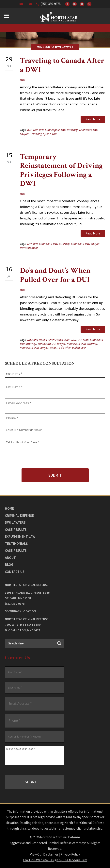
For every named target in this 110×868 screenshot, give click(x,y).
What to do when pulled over (68, 348)
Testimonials (16, 544)
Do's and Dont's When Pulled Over (48, 340)
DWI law (38, 130)
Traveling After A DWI (44, 134)
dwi (29, 130)
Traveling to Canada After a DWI (62, 65)
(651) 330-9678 (50, 4)
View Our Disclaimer (44, 854)
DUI (74, 340)
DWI (23, 80)
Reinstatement (29, 248)
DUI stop (83, 340)
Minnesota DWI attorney (54, 244)
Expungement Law (20, 536)
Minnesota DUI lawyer (52, 344)
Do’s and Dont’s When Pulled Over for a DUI (55, 275)
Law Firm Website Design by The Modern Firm (55, 860)
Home (9, 508)
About (10, 558)
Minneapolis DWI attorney (61, 130)
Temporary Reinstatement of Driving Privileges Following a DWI (61, 170)
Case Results (16, 529)
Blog (9, 564)
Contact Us (15, 572)
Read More (93, 119)
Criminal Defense (19, 515)
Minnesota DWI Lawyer (85, 244)
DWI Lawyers (15, 522)
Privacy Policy (70, 854)
